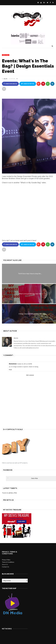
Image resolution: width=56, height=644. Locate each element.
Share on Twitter (28, 84)
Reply (10, 370)
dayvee (6, 79)
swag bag (6, 55)
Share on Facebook (10, 84)
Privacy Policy (6, 560)
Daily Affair (35, 478)
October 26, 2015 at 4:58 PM (25, 364)
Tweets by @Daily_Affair (9, 493)
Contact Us (5, 567)
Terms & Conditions (8, 562)
